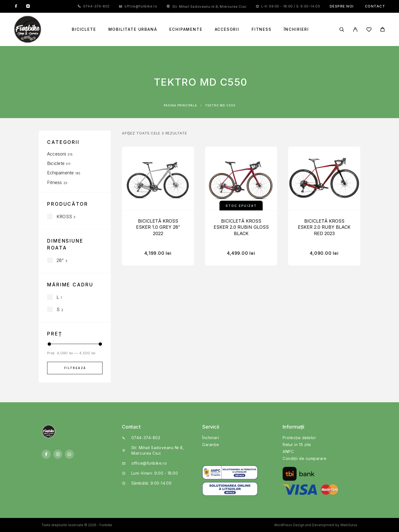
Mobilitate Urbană (133, 29)
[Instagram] (28, 6)
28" (60, 260)
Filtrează (75, 368)
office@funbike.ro (141, 6)
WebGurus (349, 525)
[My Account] (355, 30)
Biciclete (84, 29)
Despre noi (342, 6)
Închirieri (296, 29)
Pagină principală (180, 105)
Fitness (262, 29)
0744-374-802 (96, 6)
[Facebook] (16, 6)
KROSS (64, 217)
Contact (375, 6)
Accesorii (227, 29)
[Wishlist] (369, 30)
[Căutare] (342, 30)
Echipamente (186, 29)
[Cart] (383, 30)
